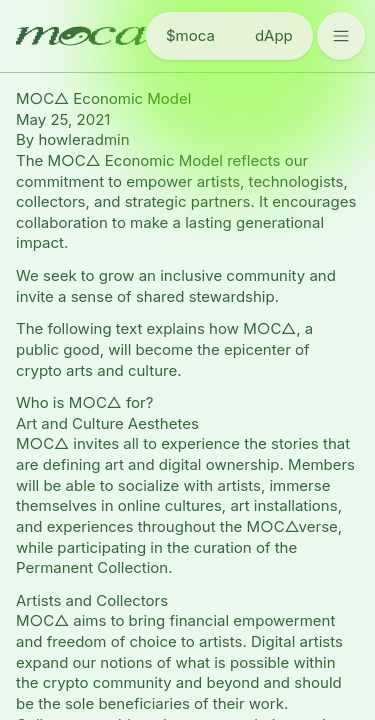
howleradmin (83, 139)
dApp (274, 35)
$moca (190, 35)
